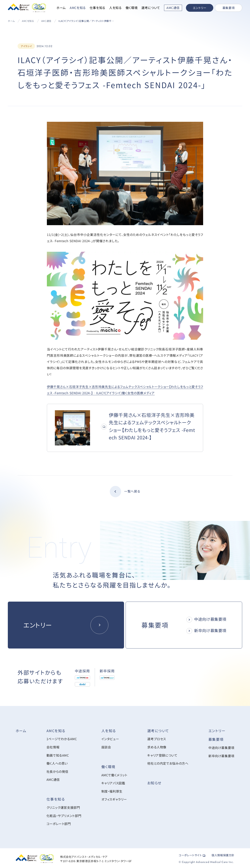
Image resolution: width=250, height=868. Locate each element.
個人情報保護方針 (223, 854)
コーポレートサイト (192, 854)
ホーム (61, 8)
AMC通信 (46, 21)
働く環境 (132, 8)
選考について (151, 8)
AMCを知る (78, 8)
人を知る (115, 8)
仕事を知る (97, 8)
